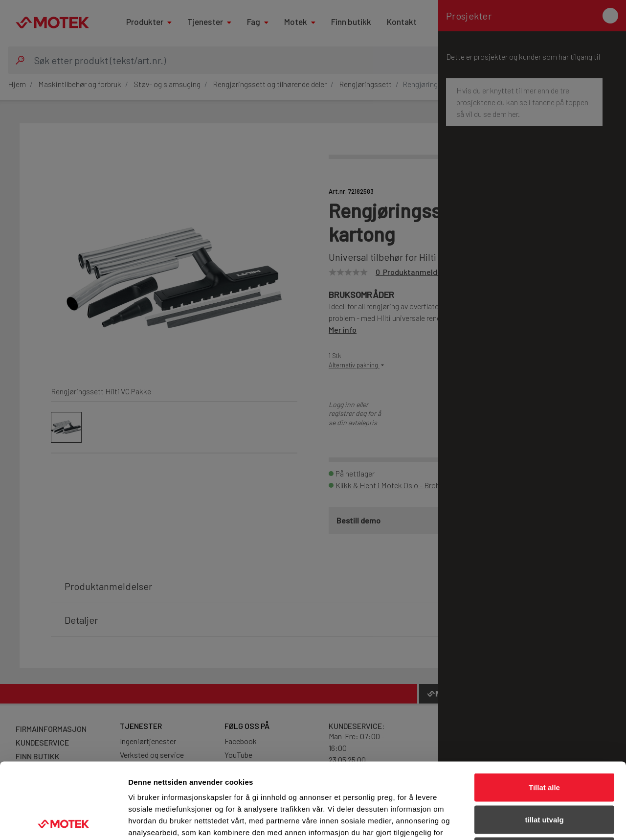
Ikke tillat (544, 776)
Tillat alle (544, 712)
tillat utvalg (544, 744)
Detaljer (521, 821)
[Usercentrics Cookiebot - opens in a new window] (63, 821)
